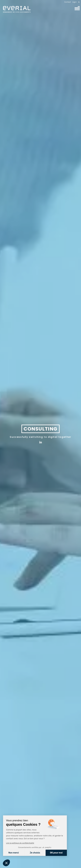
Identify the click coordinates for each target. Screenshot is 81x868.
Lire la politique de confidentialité (20, 843)
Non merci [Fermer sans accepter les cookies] (14, 853)
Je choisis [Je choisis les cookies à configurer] (35, 853)
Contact (68, 2)
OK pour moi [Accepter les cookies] (56, 853)
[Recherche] (79, 2)
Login (75, 2)
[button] (6, 863)
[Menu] (77, 8)
